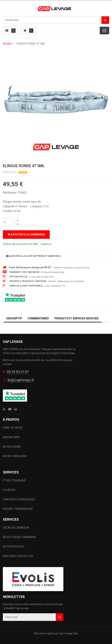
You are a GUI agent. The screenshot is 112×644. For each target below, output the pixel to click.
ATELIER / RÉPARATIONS (18, 509)
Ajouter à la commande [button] (26, 234)
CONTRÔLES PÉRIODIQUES (19, 499)
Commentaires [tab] (38, 318)
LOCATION (9, 490)
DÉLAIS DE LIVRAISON (16, 528)
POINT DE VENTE (13, 428)
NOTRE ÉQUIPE (12, 447)
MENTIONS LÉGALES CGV (18, 556)
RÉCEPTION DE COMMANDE (19, 537)
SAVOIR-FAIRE (11, 437)
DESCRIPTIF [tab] (14, 318)
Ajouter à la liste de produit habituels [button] (33, 256)
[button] (60, 617)
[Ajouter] (17, 220)
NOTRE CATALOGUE (15, 456)
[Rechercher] (105, 20)
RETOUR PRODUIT (14, 547)
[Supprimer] (17, 224)
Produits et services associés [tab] (77, 318)
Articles (7, 44)
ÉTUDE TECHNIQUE (14, 480)
